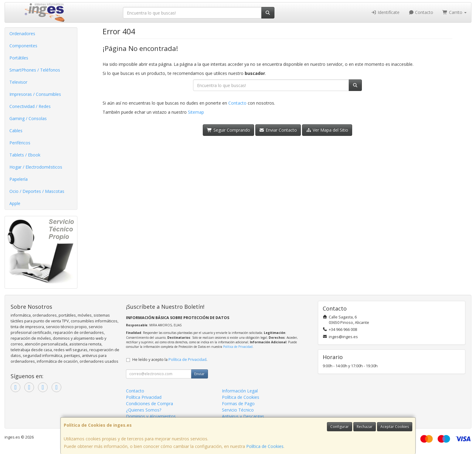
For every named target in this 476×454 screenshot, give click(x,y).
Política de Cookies (265, 446)
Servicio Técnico (238, 410)
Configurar (340, 427)
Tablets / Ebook (25, 155)
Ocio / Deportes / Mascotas (37, 191)
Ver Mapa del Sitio (327, 130)
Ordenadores (22, 34)
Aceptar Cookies (395, 427)
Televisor (18, 82)
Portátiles (19, 58)
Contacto (421, 12)
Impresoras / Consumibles (35, 94)
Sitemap (196, 112)
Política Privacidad (144, 397)
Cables (16, 131)
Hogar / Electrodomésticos (36, 167)
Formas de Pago (238, 404)
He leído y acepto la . (170, 360)
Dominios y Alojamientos (151, 416)
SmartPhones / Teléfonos (35, 70)
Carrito (454, 12)
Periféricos (20, 143)
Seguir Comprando (228, 130)
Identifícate (385, 12)
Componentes (23, 46)
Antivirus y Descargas (243, 416)
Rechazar (365, 427)
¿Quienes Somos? (144, 410)
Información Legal (240, 391)
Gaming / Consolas (28, 118)
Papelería (19, 179)
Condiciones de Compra (150, 404)
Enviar (199, 374)
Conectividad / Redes (30, 106)
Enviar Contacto (278, 130)
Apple (15, 203)
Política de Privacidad (238, 347)
